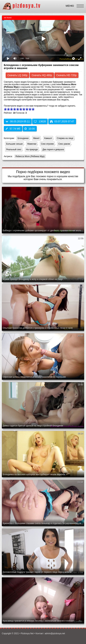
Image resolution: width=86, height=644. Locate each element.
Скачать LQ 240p (17, 75)
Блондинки (23, 138)
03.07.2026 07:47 (62, 121)
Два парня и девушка (53, 149)
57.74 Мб (13, 129)
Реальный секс (14, 149)
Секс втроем (47, 144)
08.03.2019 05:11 (18, 121)
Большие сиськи (14, 144)
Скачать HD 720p (66, 75)
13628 (40, 121)
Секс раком (64, 144)
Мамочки (32, 144)
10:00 (30, 129)
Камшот (48, 138)
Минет (36, 138)
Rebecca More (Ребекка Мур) (30, 157)
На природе (32, 149)
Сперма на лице (65, 138)
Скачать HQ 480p (42, 75)
